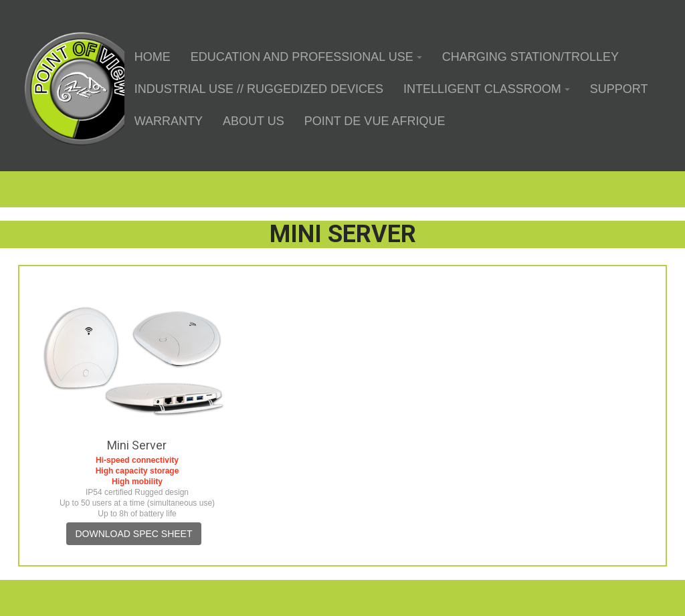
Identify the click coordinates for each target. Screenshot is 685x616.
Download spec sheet (133, 534)
